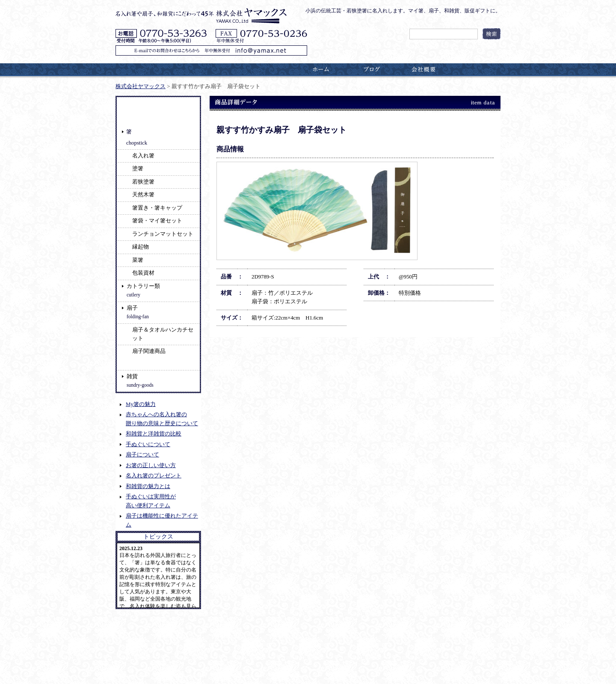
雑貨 (140, 380)
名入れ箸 (143, 156)
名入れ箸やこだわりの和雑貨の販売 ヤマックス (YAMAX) (204, 675)
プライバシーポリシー (142, 659)
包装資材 (143, 273)
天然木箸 (143, 195)
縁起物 (141, 247)
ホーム (321, 69)
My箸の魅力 (141, 404)
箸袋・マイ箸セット (157, 221)
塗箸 (138, 169)
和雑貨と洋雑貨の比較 (154, 434)
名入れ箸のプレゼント (154, 476)
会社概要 (423, 69)
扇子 (138, 312)
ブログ (372, 69)
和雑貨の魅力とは (148, 486)
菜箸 (138, 260)
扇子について (142, 455)
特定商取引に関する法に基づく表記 (219, 659)
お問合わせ (475, 69)
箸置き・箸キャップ (157, 208)
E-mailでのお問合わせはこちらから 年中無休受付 (211, 50)
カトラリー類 (143, 290)
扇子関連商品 (149, 351)
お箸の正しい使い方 (151, 465)
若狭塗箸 (143, 182)
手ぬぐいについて (148, 444)
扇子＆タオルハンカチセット (163, 334)
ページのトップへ (482, 637)
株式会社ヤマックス (141, 86)
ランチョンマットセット (163, 234)
